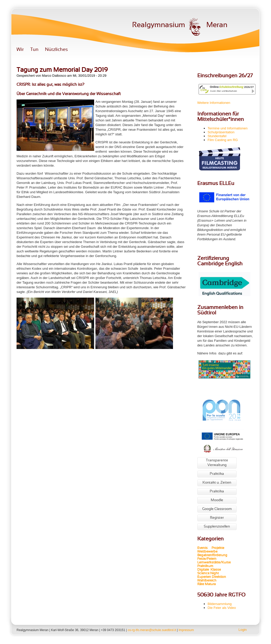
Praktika (217, 474)
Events (202, 548)
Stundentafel (217, 136)
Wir (20, 50)
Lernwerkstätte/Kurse (214, 563)
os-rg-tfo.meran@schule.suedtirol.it (152, 630)
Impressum (186, 630)
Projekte (219, 548)
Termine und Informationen (228, 128)
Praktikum (205, 566)
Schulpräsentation (221, 132)
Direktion (219, 577)
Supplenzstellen (217, 527)
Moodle (217, 500)
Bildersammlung (220, 604)
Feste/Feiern (207, 559)
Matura (210, 584)
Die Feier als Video (222, 608)
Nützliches (56, 50)
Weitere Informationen (214, 103)
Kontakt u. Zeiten (217, 483)
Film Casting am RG (223, 140)
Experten (204, 577)
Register (217, 518)
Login (243, 630)
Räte (201, 584)
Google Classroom (217, 509)
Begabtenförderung (212, 555)
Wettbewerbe (208, 552)
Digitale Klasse (209, 570)
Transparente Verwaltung (217, 463)
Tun (34, 50)
